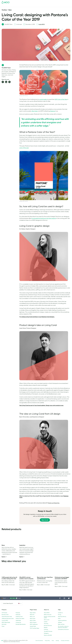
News (10, 10)
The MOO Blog (66, 3)
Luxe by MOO (5, 620)
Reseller (46, 627)
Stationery (38, 3)
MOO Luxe (32, 617)
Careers (46, 622)
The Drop (4, 10)
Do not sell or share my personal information (63, 627)
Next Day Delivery (62, 617)
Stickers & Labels (20, 3)
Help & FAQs (5, 6)
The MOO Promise (48, 631)
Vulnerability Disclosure (63, 629)
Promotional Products (47, 3)
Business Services (57, 3)
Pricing (60, 615)
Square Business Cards (7, 617)
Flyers (3, 626)
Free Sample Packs (41, 2)
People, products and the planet (50, 617)
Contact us (60, 613)
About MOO (47, 613)
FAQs (59, 618)
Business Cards (5, 3)
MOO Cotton (33, 620)
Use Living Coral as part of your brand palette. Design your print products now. (41, 405)
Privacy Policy (47, 641)
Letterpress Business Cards (8, 618)
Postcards (13, 3)
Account (49, 2)
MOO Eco (32, 615)
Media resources (48, 615)
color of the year (24, 148)
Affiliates (60, 622)
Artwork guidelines (62, 620)
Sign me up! (45, 520)
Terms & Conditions (39, 641)
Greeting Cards (19, 617)
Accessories (18, 622)
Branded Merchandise (21, 624)
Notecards (18, 615)
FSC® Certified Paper (35, 628)
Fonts (53, 641)
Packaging (46, 633)
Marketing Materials (30, 3)
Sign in (53, 2)
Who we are (47, 620)
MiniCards (4, 624)
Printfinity (46, 629)
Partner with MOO (48, 635)
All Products (4, 613)
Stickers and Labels (20, 618)
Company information (65, 641)
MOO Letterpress (34, 624)
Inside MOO (42, 24)
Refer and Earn (61, 624)
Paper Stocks (33, 613)
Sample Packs (33, 626)
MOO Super (33, 618)
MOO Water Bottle (6, 622)
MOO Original (33, 622)
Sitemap (57, 641)
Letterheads (18, 620)
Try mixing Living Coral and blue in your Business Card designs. (37, 317)
